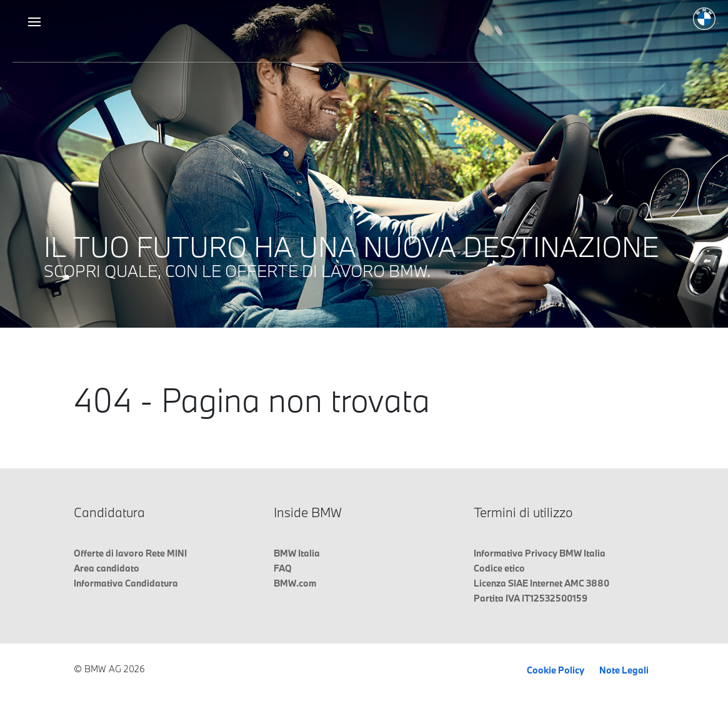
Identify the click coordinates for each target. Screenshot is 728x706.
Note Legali (624, 670)
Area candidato (107, 568)
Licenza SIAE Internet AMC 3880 (541, 583)
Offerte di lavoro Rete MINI (130, 553)
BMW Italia (297, 553)
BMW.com (295, 583)
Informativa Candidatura (126, 583)
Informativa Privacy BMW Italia (540, 553)
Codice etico (499, 568)
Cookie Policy (556, 670)
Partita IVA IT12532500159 (531, 598)
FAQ (283, 568)
